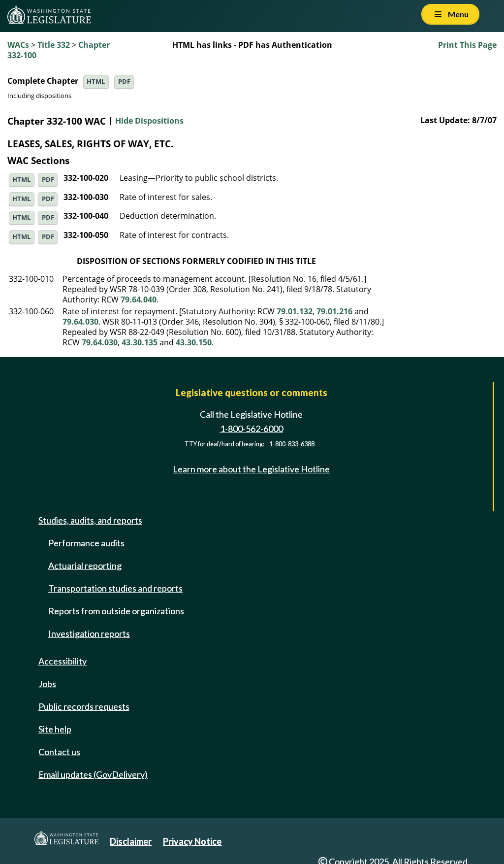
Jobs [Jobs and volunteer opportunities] (47, 684)
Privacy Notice (192, 841)
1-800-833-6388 (292, 444)
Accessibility (63, 661)
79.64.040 (139, 299)
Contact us (59, 752)
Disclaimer (131, 841)
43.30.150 (194, 342)
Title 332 (54, 45)
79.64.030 (80, 322)
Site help (55, 729)
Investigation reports (89, 633)
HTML (96, 82)
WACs (18, 45)
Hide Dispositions (149, 121)
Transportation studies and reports (115, 588)
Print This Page (467, 45)
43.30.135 (140, 342)
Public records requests (84, 706)
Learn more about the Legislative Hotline (251, 469)
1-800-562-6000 (252, 429)
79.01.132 (295, 311)
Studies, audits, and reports (90, 520)
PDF (124, 82)
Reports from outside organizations (116, 611)
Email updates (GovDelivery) (93, 774)
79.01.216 (334, 311)
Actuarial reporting (85, 565)
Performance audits (86, 543)
